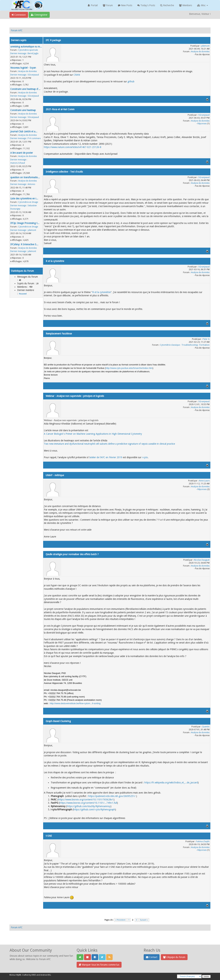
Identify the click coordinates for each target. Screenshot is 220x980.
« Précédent (120, 920)
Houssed (23, 294)
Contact (152, 957)
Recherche (167, 5)
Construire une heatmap (23, 110)
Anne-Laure (204, 481)
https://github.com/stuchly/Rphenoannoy (89, 806)
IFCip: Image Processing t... (25, 223)
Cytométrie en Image (28, 202)
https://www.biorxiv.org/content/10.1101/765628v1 (86, 800)
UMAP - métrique (55, 475)
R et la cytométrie (55, 261)
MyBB (19, 975)
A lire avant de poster (22, 153)
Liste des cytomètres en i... (24, 199)
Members (186, 5)
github (131, 81)
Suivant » (144, 920)
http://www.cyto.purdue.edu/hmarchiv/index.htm (129, 368)
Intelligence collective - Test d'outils (64, 172)
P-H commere (34, 138)
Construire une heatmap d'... (25, 89)
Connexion (19, 15)
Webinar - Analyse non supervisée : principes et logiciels (75, 396)
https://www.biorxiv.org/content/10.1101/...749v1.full (88, 803)
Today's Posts (146, 5)
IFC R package (53, 40)
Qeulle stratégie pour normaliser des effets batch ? (72, 554)
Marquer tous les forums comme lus (99, 965)
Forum (108, 5)
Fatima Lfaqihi (203, 841)
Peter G (206, 339)
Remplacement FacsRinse (59, 334)
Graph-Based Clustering (58, 721)
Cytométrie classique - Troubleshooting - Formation (185, 345)
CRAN (77, 75)
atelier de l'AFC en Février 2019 (106, 457)
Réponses (202, 124)
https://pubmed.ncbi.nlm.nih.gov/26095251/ (112, 796)
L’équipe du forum (174, 957)
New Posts (125, 5)
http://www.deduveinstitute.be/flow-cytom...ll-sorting (75, 703)
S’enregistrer (39, 15)
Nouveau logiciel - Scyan (23, 68)
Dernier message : (19, 53)
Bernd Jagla (33, 53)
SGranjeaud (33, 75)
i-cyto (145, 457)
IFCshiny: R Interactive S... (24, 244)
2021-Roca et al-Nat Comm (60, 109)
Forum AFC (17, 30)
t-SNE (49, 836)
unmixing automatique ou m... (26, 47)
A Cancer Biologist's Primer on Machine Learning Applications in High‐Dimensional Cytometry (93, 434)
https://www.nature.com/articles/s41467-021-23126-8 (73, 147)
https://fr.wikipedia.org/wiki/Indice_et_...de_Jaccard (171, 783)
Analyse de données (27, 71)
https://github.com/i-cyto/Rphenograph (94, 810)
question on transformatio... (25, 177)
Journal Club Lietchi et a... (24, 131)
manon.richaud (18, 163)
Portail (93, 5)
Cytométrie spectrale (28, 50)
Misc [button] (203, 5)
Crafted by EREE (29, 975)
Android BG (46, 975)
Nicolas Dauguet (202, 560)
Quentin (206, 727)
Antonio (31, 184)
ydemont (32, 230)
